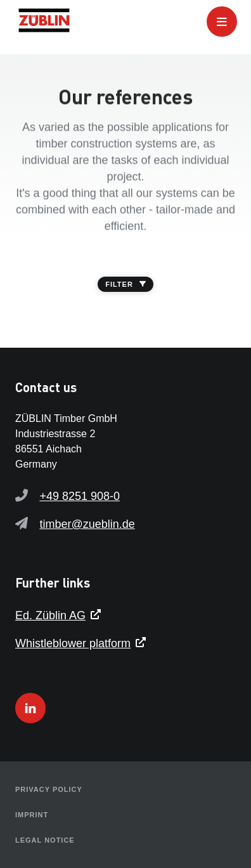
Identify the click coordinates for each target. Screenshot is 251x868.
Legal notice (45, 840)
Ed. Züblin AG (50, 615)
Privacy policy (49, 789)
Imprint (32, 815)
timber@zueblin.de (87, 524)
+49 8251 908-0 (80, 496)
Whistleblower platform (73, 643)
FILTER (125, 284)
